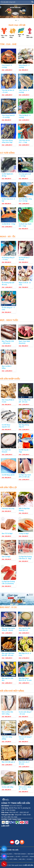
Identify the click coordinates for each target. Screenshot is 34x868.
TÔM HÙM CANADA (20, 854)
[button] (16, 20)
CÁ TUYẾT (25, 857)
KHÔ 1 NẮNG (13, 859)
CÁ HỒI (18, 857)
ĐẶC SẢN (22, 859)
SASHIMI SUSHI (9, 857)
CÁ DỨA (29, 859)
